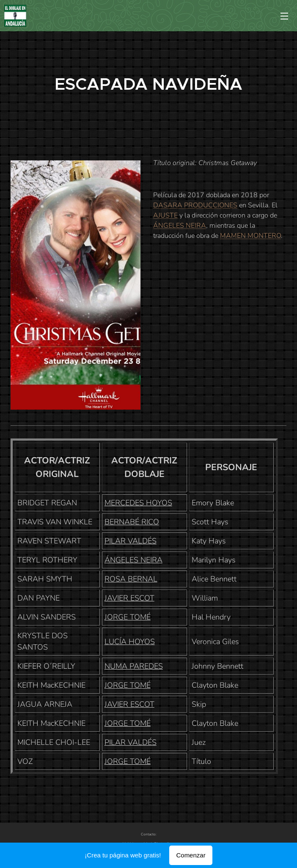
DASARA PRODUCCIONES (195, 205)
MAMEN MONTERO (250, 236)
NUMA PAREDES (134, 666)
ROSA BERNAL (131, 579)
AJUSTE (165, 215)
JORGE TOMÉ (128, 617)
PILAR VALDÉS (131, 541)
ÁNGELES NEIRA (180, 226)
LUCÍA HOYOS (130, 642)
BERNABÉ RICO (132, 522)
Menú (284, 16)
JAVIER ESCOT (129, 598)
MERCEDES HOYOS (138, 503)
